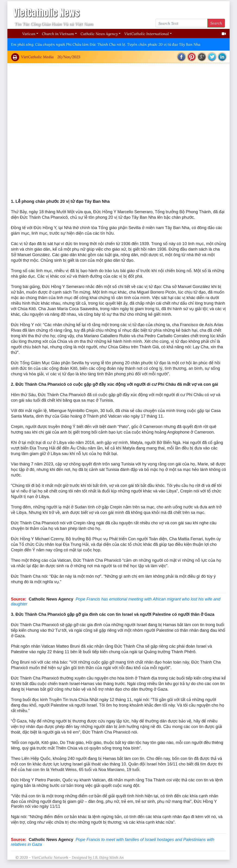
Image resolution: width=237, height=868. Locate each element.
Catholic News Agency (99, 34)
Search (216, 23)
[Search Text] (182, 23)
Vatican (29, 34)
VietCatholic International (147, 34)
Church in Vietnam (58, 34)
